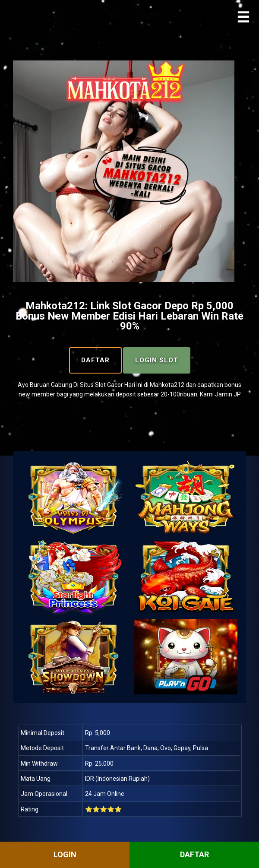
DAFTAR (194, 854)
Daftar (95, 360)
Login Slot (157, 360)
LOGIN (65, 854)
